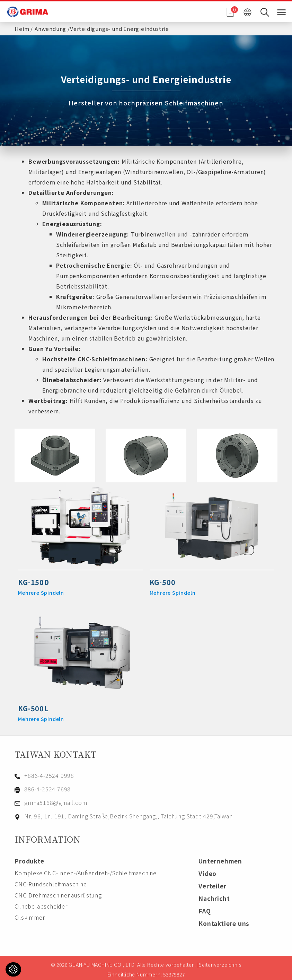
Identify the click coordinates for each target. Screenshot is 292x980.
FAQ (205, 911)
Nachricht (214, 898)
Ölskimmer (30, 917)
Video (207, 873)
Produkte (29, 861)
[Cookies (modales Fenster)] (13, 969)
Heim (22, 28)
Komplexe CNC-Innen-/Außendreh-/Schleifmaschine (86, 873)
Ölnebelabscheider (71, 380)
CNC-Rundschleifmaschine (51, 884)
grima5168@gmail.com (56, 802)
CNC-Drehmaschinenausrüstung (58, 895)
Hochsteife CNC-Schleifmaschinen (94, 359)
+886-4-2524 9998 (49, 775)
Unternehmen (220, 861)
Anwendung (50, 28)
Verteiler (212, 886)
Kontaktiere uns (224, 923)
